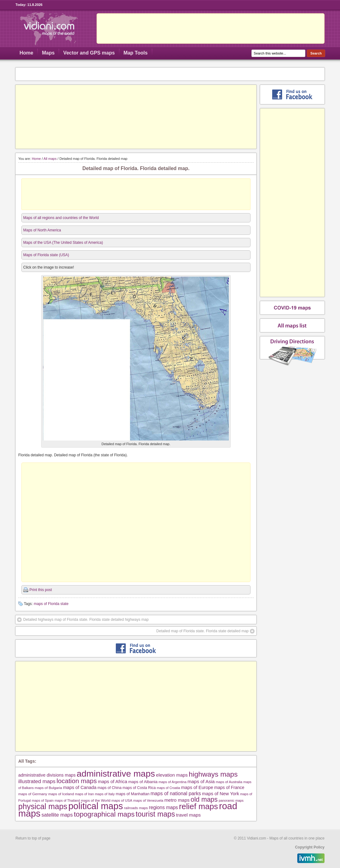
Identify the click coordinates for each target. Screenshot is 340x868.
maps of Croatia (168, 788)
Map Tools (136, 53)
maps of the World (96, 800)
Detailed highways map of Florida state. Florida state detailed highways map (86, 620)
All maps (50, 159)
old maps (204, 800)
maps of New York (220, 794)
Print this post (41, 590)
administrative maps (116, 774)
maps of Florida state (51, 604)
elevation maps (172, 775)
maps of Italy (105, 794)
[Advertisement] (211, 28)
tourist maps (155, 814)
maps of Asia (201, 781)
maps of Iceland (61, 794)
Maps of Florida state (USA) (46, 255)
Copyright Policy (310, 847)
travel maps (189, 815)
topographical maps (104, 814)
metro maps (177, 800)
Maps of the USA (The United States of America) (63, 243)
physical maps (43, 806)
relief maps (198, 806)
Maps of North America (42, 230)
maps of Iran (84, 794)
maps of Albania (143, 782)
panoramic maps (231, 800)
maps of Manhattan (133, 794)
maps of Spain (43, 800)
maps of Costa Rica (139, 788)
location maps (77, 781)
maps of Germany (33, 794)
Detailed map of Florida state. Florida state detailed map (203, 631)
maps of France (229, 787)
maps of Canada (80, 787)
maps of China (110, 788)
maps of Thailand (67, 800)
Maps (48, 53)
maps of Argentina (172, 782)
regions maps (163, 807)
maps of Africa (113, 781)
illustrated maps (37, 781)
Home (26, 53)
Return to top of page (33, 838)
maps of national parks (176, 793)
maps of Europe (197, 787)
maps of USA (122, 800)
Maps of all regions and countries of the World (61, 218)
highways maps (213, 774)
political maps (96, 806)
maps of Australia (229, 782)
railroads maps (136, 808)
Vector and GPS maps (89, 53)
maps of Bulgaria (48, 788)
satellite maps (57, 815)
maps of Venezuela (148, 800)
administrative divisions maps (47, 775)
